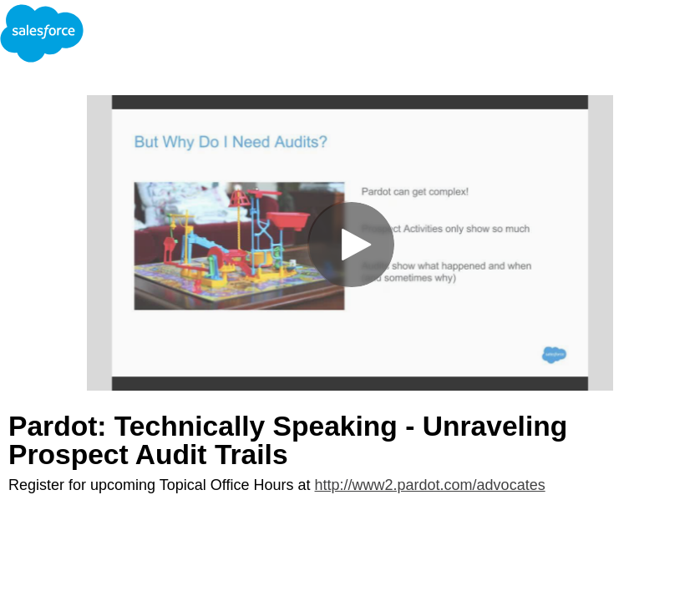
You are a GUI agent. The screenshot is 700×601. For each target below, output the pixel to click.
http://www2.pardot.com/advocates (430, 485)
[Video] (350, 243)
